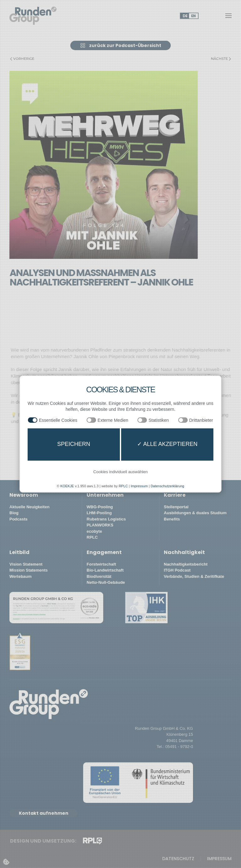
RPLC (92, 537)
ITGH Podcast (177, 570)
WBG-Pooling (100, 507)
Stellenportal (176, 507)
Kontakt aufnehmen (44, 813)
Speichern (74, 444)
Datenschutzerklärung (167, 486)
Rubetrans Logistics (106, 519)
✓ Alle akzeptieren (167, 444)
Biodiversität (99, 576)
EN (193, 16)
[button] (228, 16)
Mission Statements (29, 570)
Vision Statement (26, 564)
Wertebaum (21, 576)
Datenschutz (178, 859)
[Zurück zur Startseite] (33, 16)
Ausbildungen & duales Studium (195, 513)
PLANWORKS (100, 525)
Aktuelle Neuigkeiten (29, 507)
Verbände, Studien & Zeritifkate (194, 576)
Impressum (219, 859)
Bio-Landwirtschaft (105, 570)
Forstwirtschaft (101, 564)
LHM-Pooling (99, 513)
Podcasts (19, 519)
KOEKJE (67, 486)
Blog (14, 513)
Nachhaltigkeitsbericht (186, 564)
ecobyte (94, 531)
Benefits (172, 519)
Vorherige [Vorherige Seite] (22, 59)
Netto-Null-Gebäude (106, 582)
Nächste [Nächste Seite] (221, 59)
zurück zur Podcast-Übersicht (120, 45)
